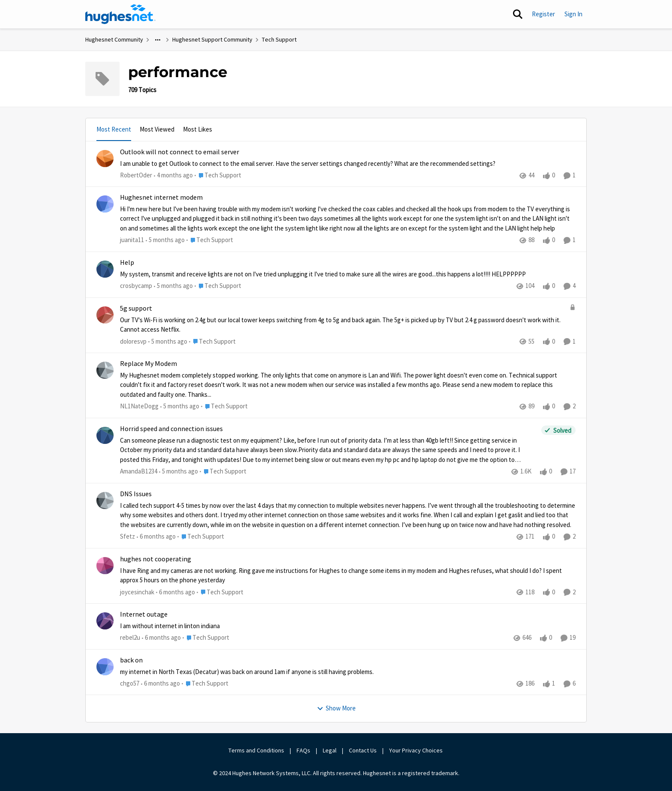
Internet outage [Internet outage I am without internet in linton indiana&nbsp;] (144, 614)
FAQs (303, 750)
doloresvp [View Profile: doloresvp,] (133, 341)
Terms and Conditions (256, 750)
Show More (336, 708)
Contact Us (363, 750)
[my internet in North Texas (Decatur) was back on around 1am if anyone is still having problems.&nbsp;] (348, 672)
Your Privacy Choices (417, 750)
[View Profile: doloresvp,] (105, 315)
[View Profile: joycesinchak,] (105, 566)
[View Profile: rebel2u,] (105, 621)
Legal (330, 750)
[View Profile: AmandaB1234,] (105, 435)
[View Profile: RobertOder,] (105, 159)
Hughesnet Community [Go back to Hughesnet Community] (114, 39)
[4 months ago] (173, 175)
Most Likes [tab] (198, 129)
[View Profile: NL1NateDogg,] (105, 370)
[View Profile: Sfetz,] (105, 500)
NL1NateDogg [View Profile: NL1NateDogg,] (139, 406)
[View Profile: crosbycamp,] (105, 269)
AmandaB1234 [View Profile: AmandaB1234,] (139, 471)
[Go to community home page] (120, 14)
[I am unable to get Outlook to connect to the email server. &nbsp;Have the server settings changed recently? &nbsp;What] (348, 163)
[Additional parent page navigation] (158, 40)
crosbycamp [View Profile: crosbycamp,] (136, 286)
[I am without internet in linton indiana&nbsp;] (348, 626)
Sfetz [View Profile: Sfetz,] (127, 536)
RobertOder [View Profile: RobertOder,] (136, 175)
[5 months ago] (165, 241)
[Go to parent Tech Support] (218, 175)
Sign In (573, 14)
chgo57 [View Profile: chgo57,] (130, 683)
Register (543, 14)
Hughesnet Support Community (212, 39)
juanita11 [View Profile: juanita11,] (132, 240)
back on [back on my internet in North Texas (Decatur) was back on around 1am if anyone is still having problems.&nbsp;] (131, 660)
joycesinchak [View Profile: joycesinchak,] (137, 592)
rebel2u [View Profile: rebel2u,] (130, 637)
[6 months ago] (156, 537)
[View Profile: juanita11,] (105, 204)
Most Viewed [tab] (157, 129)
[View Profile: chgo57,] (105, 667)
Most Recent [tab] (114, 129)
